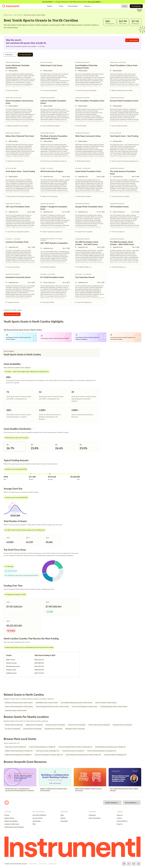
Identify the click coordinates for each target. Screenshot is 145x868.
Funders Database (112, 803)
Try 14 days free (136, 6)
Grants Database (74, 6)
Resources (89, 6)
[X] (129, 864)
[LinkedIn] (138, 864)
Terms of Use (43, 864)
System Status (53, 864)
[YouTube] (134, 864)
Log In (124, 6)
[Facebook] (124, 864)
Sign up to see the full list (12, 314)
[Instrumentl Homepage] (11, 6)
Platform (51, 6)
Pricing (61, 6)
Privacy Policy (33, 864)
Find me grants (132, 40)
